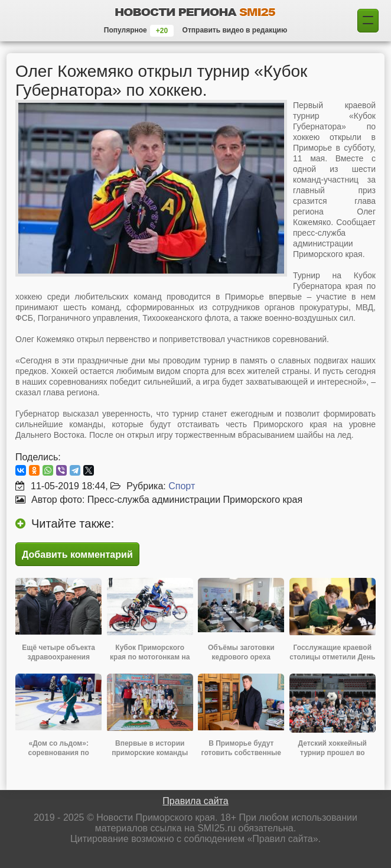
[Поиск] (368, 21)
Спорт (182, 486)
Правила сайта (195, 801)
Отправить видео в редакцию (235, 30)
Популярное (126, 30)
